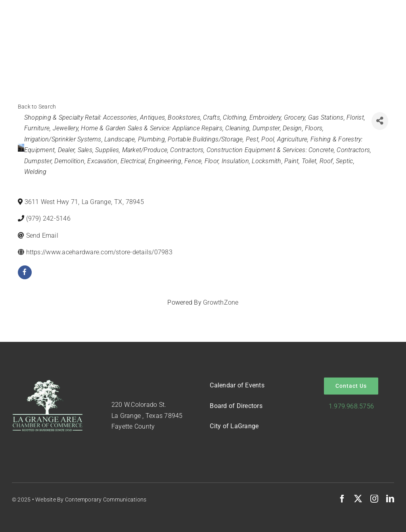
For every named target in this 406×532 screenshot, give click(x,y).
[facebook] (25, 272)
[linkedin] (390, 499)
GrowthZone (221, 302)
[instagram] (374, 499)
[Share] (380, 121)
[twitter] (358, 499)
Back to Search (37, 107)
